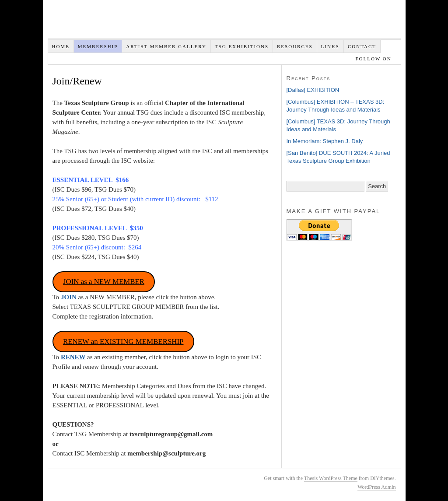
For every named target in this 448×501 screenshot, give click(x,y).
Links (330, 46)
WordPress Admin (376, 487)
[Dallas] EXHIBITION (313, 90)
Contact (362, 46)
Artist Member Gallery (166, 46)
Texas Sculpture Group (179, 22)
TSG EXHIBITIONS (242, 46)
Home (60, 46)
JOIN (69, 297)
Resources (295, 46)
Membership (98, 46)
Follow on (374, 59)
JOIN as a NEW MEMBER (104, 282)
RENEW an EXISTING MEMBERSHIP (123, 342)
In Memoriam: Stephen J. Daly (325, 141)
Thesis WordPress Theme (331, 478)
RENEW (73, 357)
